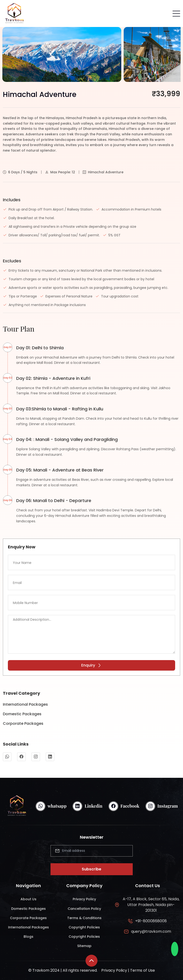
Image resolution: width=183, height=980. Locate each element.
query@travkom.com (151, 931)
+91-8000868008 (151, 921)
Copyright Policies (84, 927)
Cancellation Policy (84, 909)
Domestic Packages (22, 714)
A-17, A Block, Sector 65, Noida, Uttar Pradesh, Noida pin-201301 (151, 905)
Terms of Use (142, 970)
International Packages (25, 704)
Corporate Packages (23, 723)
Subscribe (91, 869)
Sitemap (84, 946)
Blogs (28, 937)
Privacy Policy (84, 899)
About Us (28, 899)
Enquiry (91, 665)
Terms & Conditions (84, 918)
